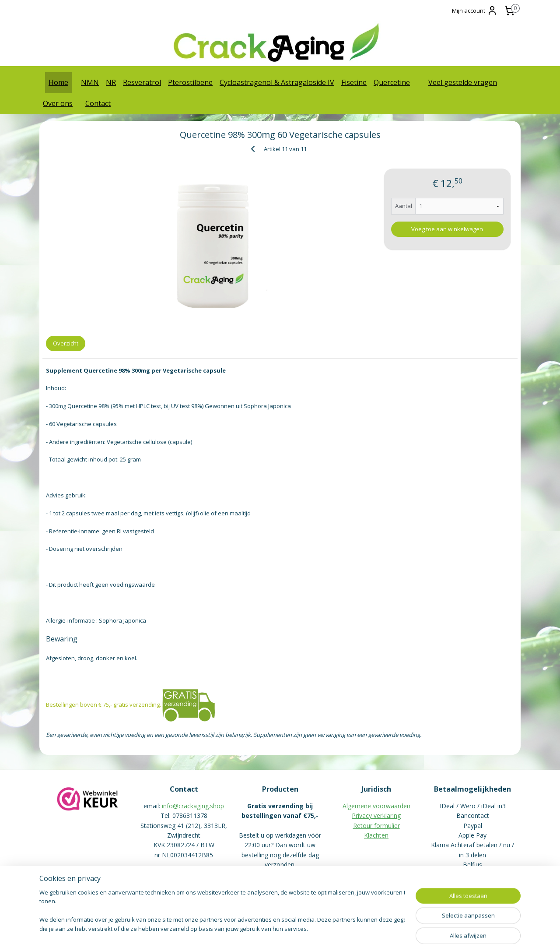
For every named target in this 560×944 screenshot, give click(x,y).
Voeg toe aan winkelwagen (447, 229)
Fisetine (354, 82)
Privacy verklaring (376, 815)
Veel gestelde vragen (463, 82)
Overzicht (66, 343)
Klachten (376, 835)
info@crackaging (185, 806)
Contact (98, 103)
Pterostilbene (190, 82)
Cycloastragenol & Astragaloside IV (277, 82)
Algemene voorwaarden (376, 806)
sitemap (243, 928)
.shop (216, 806)
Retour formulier (376, 826)
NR (111, 82)
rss (261, 928)
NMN (90, 82)
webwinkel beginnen (295, 928)
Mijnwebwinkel (371, 928)
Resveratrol (142, 82)
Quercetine (392, 82)
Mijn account (475, 11)
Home (58, 82)
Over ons (58, 103)
